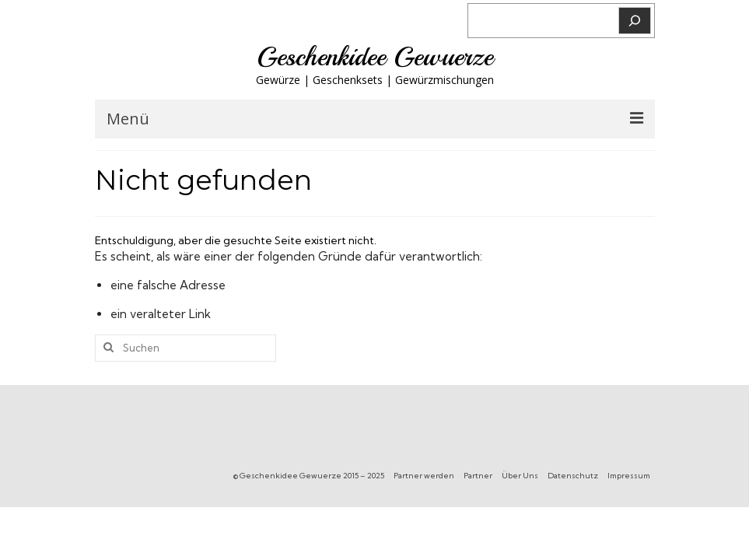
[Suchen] (635, 21)
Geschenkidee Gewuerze (375, 57)
